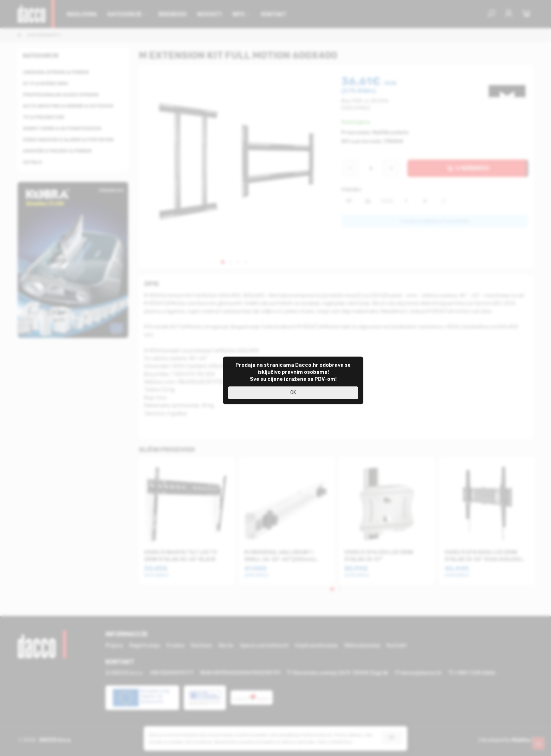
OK (293, 393)
